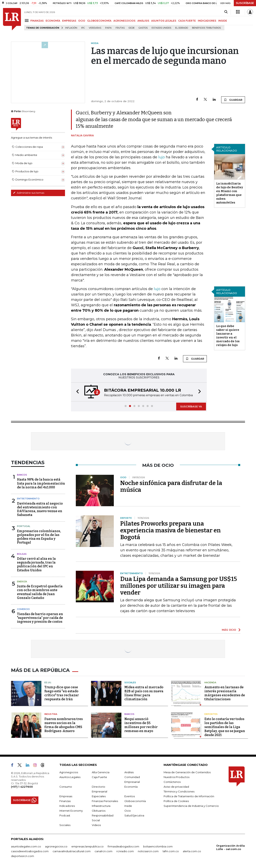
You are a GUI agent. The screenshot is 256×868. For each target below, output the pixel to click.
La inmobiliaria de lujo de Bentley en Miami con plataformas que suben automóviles (230, 193)
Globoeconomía (135, 801)
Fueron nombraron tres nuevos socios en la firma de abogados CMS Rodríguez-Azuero (64, 725)
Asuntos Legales (70, 777)
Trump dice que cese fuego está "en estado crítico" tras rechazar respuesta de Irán (62, 693)
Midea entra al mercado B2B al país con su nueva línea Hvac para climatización (144, 693)
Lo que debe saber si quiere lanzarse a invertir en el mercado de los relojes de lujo (228, 336)
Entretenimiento (28, 499)
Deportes (211, 714)
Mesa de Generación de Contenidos (187, 772)
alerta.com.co (192, 851)
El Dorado (182, 28)
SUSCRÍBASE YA (191, 406)
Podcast (65, 815)
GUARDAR (233, 100)
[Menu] (27, 20)
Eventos (130, 796)
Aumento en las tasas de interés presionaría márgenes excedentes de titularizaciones (225, 693)
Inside (128, 806)
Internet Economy (71, 811)
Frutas (120, 28)
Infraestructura (101, 806)
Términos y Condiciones (179, 791)
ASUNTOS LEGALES (164, 21)
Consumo (66, 787)
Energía (22, 582)
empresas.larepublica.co (87, 846)
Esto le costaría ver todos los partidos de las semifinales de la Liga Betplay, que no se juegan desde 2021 (225, 727)
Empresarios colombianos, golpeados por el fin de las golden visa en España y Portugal (39, 537)
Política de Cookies (176, 801)
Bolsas (22, 554)
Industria (51, 714)
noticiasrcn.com (148, 851)
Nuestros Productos (176, 777)
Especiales (99, 796)
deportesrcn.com (22, 856)
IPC (83, 28)
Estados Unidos (161, 28)
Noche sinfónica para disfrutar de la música (171, 486)
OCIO (82, 21)
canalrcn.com (103, 851)
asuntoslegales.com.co (26, 846)
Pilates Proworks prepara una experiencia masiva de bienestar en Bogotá (170, 530)
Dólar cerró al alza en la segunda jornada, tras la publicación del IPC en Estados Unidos (36, 564)
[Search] (226, 12)
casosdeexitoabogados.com (30, 851)
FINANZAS (37, 21)
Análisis (129, 772)
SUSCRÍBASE (245, 3)
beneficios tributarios (206, 28)
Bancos (22, 475)
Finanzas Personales (105, 801)
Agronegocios (69, 772)
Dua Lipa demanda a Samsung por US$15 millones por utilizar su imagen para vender (179, 586)
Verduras (95, 28)
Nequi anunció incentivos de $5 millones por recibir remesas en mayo (141, 725)
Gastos (143, 28)
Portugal (24, 526)
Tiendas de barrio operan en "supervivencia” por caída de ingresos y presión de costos (40, 618)
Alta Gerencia (101, 772)
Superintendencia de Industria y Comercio (191, 806)
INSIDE (223, 21)
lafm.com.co (171, 851)
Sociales (130, 682)
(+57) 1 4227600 (22, 787)
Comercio (23, 609)
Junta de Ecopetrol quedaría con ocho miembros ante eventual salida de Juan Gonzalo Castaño (40, 592)
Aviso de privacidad (176, 787)
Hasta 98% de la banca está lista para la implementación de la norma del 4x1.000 (41, 483)
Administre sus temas (29, 193)
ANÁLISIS (143, 21)
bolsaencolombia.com (158, 846)
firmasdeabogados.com (123, 846)
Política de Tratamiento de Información (189, 796)
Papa (108, 28)
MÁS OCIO (229, 630)
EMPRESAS (69, 21)
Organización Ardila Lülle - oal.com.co (230, 847)
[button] (76, 392)
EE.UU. (48, 682)
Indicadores (67, 806)
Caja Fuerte (99, 777)
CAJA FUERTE (187, 21)
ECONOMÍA (53, 21)
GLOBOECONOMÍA (99, 21)
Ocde (132, 28)
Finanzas (65, 801)
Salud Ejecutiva (134, 815)
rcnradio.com (125, 851)
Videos (96, 825)
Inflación (71, 28)
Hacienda (210, 682)
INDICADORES (207, 21)
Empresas (66, 796)
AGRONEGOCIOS (124, 21)
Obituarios (99, 811)
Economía (131, 787)
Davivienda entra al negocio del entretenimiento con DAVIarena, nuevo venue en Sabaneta (40, 509)
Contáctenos (172, 782)
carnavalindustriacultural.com (72, 851)
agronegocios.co (56, 846)
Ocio (128, 811)
